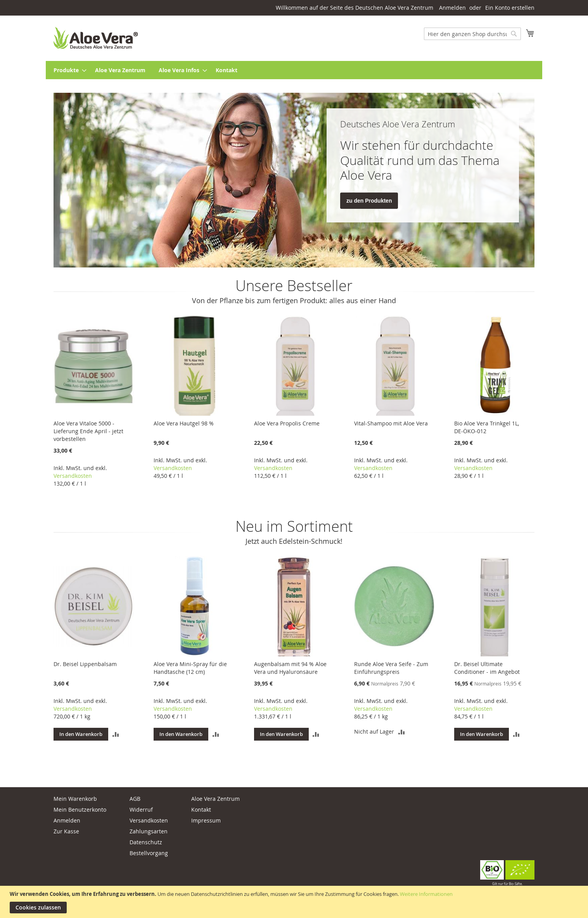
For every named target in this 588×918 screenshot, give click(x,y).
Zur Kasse (66, 831)
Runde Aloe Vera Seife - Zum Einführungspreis (391, 668)
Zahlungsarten (149, 831)
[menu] (294, 70)
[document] (295, 902)
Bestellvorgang (149, 853)
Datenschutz (146, 842)
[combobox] (472, 34)
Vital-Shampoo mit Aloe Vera (391, 423)
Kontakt (201, 810)
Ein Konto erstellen (510, 8)
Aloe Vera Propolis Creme (287, 423)
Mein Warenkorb (75, 799)
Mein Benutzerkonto (80, 810)
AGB (135, 799)
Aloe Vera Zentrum (215, 799)
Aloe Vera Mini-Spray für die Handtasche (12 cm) (190, 668)
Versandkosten (73, 476)
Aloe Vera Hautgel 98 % (184, 423)
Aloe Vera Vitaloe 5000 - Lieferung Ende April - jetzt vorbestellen (88, 431)
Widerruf (141, 810)
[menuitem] (68, 70)
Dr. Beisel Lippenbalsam (85, 664)
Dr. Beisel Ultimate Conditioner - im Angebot (487, 668)
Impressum (206, 820)
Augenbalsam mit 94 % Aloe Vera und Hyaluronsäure (290, 668)
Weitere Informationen (426, 894)
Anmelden (452, 8)
